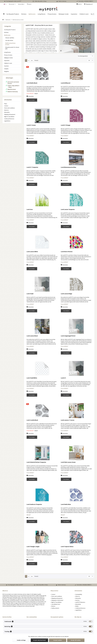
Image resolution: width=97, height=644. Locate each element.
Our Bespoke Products (10, 30)
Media (77, 606)
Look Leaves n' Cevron (68, 420)
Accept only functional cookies (39, 641)
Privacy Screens (8, 55)
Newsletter (78, 604)
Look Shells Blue (66, 504)
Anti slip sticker (9, 40)
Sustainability (79, 594)
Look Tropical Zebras (67, 546)
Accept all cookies (76, 640)
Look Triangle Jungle (33, 546)
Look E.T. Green (31, 125)
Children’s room (8, 63)
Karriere (77, 600)
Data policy (7, 112)
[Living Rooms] (42, 14)
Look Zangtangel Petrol (68, 336)
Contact (6, 106)
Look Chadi (30, 294)
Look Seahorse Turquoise (34, 504)
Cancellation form (56, 604)
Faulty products (55, 608)
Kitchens (6, 32)
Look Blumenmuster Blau (68, 167)
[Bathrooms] (32, 14)
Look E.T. (63, 378)
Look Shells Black (32, 83)
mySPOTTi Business (80, 602)
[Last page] (32, 60)
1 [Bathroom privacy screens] (26, 60)
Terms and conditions (10, 108)
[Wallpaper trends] (64, 14)
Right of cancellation (9, 117)
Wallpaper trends (8, 58)
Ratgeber (7, 71)
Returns (53, 606)
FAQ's (6, 104)
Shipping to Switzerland (57, 600)
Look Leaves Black (32, 336)
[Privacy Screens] (52, 14)
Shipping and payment (10, 114)
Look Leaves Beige (66, 294)
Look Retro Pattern (67, 252)
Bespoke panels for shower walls (12, 48)
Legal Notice (7, 121)
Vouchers (7, 66)
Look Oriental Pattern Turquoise (36, 462)
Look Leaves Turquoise (68, 209)
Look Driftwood (65, 83)
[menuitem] (89, 4)
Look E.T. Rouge (66, 125)
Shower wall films (10, 38)
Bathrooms (7, 35)
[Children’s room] (84, 14)
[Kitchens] (24, 14)
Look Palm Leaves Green (68, 462)
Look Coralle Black (32, 420)
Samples (6, 69)
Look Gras (30, 209)
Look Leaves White (32, 252)
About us (6, 110)
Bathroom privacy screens (10, 44)
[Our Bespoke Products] (13, 14)
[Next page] (29, 60)
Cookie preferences (9, 119)
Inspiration (7, 60)
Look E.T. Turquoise (32, 167)
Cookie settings (21, 640)
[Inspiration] (74, 14)
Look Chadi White (32, 378)
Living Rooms (7, 52)
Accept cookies (58, 640)
